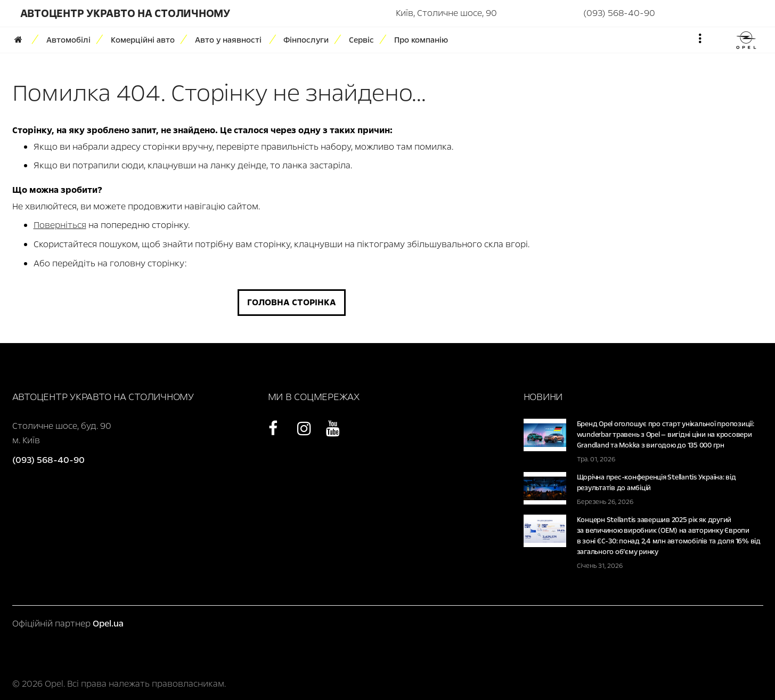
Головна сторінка (292, 302)
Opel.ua (108, 624)
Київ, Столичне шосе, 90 (446, 13)
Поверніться (60, 225)
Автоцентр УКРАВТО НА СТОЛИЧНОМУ (125, 13)
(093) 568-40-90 (619, 13)
